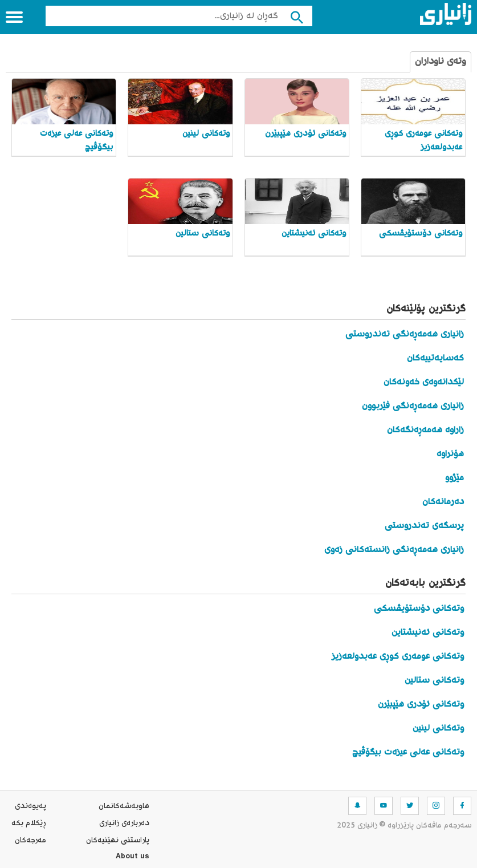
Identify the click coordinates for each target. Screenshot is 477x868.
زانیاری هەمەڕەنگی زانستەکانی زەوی (394, 550)
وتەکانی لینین (438, 729)
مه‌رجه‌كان (30, 841)
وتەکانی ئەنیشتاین (428, 633)
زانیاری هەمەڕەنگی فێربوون (413, 406)
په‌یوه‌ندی (30, 806)
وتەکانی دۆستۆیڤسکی (419, 609)
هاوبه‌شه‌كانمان (124, 806)
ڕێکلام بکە (29, 824)
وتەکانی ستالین (434, 681)
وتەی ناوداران (441, 62)
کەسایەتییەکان (435, 358)
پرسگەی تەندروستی (424, 526)
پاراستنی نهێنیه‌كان (118, 841)
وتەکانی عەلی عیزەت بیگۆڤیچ (408, 753)
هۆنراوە (450, 454)
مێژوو (454, 478)
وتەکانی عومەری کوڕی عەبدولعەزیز (398, 657)
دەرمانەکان (443, 502)
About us (132, 858)
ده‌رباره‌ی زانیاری (124, 824)
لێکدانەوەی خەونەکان (424, 382)
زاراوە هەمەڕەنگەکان (425, 430)
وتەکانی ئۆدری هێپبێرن (421, 705)
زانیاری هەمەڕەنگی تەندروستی (405, 334)
